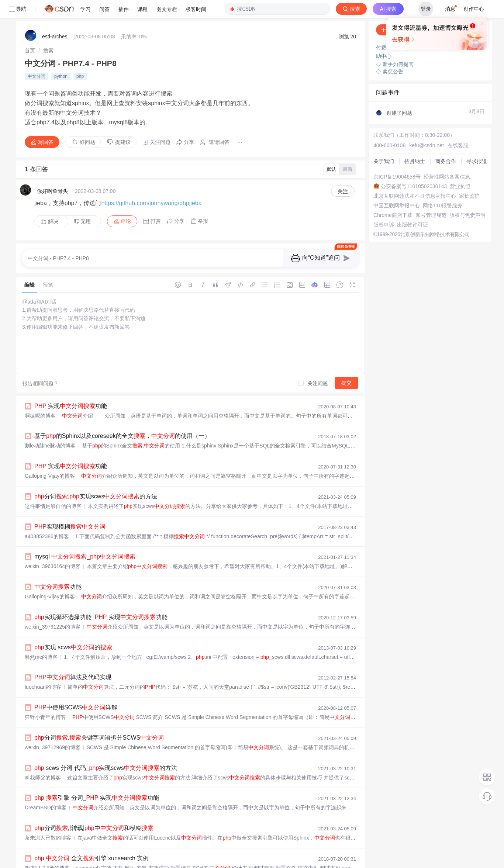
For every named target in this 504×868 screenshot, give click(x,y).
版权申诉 (384, 207)
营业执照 (460, 169)
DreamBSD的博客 (46, 790)
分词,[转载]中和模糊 (94, 810)
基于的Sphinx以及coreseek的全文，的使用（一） (122, 418)
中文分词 (37, 59)
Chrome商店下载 (393, 197)
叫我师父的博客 (43, 760)
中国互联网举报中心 (397, 188)
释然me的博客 (41, 639)
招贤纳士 (415, 143)
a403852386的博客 (47, 519)
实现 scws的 (73, 630)
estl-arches (55, 19)
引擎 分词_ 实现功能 (97, 780)
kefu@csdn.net (427, 128)
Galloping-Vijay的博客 (50, 458)
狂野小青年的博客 (45, 699)
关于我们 (384, 143)
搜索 (48, 33)
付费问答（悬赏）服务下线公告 (413, 30)
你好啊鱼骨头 (52, 173)
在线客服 (458, 128)
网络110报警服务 (443, 188)
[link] (30, 33)
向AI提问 (465, 12)
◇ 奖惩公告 (390, 54)
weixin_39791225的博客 (53, 609)
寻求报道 (477, 143)
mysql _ (85, 539)
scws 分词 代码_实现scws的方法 (106, 750)
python (61, 59)
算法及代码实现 (73, 659)
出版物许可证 (412, 207)
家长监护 (469, 178)
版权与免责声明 (467, 197)
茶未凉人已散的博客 (48, 820)
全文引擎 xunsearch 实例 (92, 841)
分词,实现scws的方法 (96, 479)
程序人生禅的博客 (47, 850)
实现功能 (71, 388)
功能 (58, 569)
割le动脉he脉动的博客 (50, 428)
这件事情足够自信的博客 (53, 488)
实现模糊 (70, 509)
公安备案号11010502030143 (414, 169)
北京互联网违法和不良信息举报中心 (415, 178)
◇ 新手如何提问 (395, 46)
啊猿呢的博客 (40, 398)
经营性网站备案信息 (447, 159)
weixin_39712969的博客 (53, 730)
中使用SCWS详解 (76, 690)
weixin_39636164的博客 (53, 549)
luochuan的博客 (43, 669)
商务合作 (446, 143)
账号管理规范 (431, 197)
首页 (30, 33)
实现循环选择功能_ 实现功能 (101, 599)
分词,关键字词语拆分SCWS (99, 720)
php (80, 59)
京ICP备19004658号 (397, 159)
